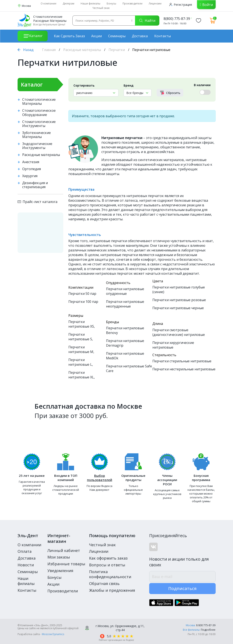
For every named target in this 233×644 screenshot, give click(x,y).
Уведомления (60, 571)
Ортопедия (32, 169)
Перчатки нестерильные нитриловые (184, 369)
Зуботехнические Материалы (37, 135)
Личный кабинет (64, 550)
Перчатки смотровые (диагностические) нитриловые (179, 332)
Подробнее (208, 630)
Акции (97, 36)
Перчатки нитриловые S (80, 337)
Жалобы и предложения (112, 590)
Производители (132, 3)
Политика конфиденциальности (110, 574)
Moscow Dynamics (53, 634)
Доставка (140, 36)
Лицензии (155, 3)
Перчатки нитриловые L (80, 362)
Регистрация (181, 5)
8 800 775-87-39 (206, 625)
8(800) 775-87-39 (177, 19)
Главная (49, 50)
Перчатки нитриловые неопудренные (125, 304)
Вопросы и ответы (107, 565)
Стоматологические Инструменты (39, 124)
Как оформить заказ (108, 558)
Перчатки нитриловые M (81, 349)
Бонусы (111, 3)
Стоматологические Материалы (39, 102)
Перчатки (117, 50)
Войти (208, 5)
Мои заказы (59, 557)
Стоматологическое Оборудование (39, 113)
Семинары (117, 36)
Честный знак (101, 8)
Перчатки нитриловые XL (81, 375)
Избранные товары (66, 564)
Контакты (163, 36)
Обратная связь (104, 583)
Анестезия (31, 162)
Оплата (25, 551)
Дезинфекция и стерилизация (35, 185)
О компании (48, 3)
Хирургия (30, 176)
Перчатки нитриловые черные (178, 308)
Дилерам (68, 3)
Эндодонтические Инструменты (37, 146)
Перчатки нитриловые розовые (179, 300)
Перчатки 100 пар (83, 302)
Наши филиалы (90, 3)
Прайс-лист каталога (37, 202)
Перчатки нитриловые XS (81, 324)
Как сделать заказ (69, 36)
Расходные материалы (82, 50)
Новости (26, 565)
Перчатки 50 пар (82, 294)
